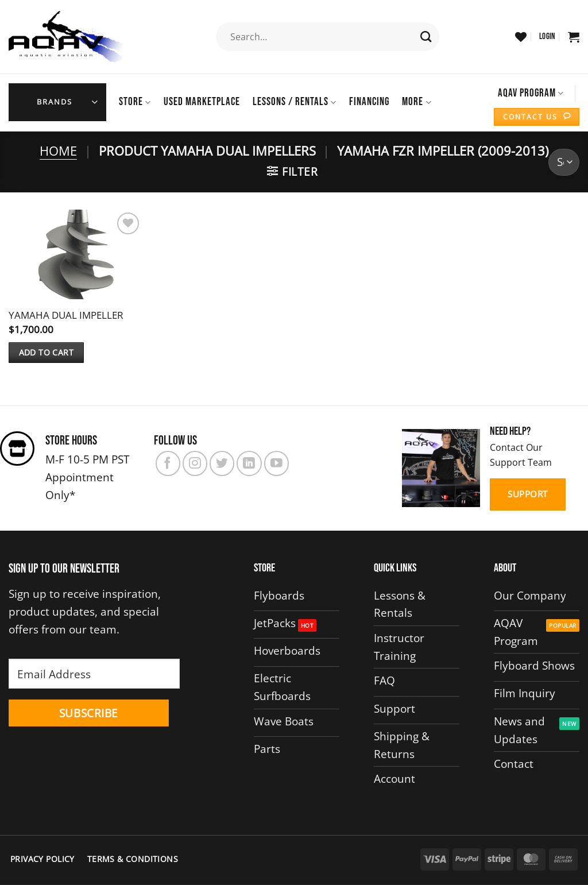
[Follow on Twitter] (222, 463)
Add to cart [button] (47, 352)
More (417, 102)
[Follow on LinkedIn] (249, 463)
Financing (369, 102)
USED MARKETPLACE (202, 102)
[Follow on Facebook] (168, 463)
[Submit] (426, 37)
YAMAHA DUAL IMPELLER (66, 314)
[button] (547, 37)
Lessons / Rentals (295, 102)
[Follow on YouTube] (276, 463)
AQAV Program (531, 93)
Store (135, 102)
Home (58, 150)
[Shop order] (564, 162)
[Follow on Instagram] (195, 463)
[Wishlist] (521, 37)
